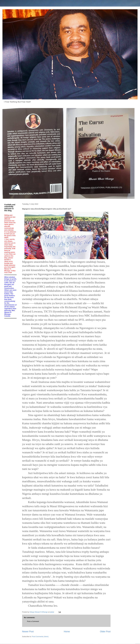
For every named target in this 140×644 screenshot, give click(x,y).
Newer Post (28, 632)
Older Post (105, 632)
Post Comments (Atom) (40, 637)
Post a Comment (33, 621)
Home (67, 632)
